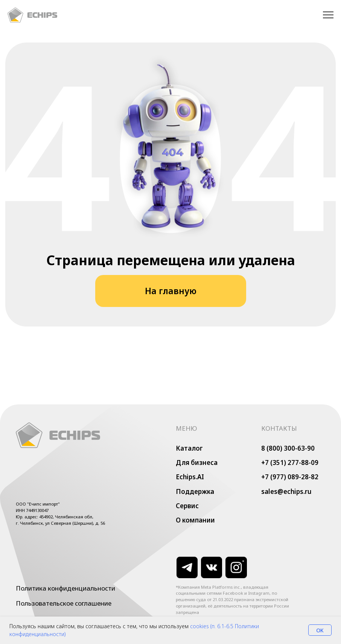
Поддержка (195, 491)
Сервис (187, 506)
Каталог (189, 448)
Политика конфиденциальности (65, 588)
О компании (195, 520)
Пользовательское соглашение (64, 603)
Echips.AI (190, 477)
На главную (171, 291)
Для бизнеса (197, 462)
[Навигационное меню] (328, 15)
